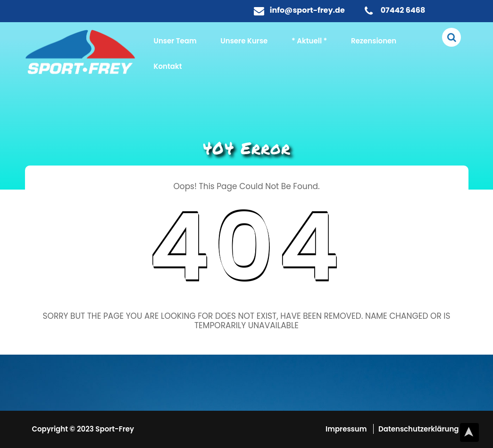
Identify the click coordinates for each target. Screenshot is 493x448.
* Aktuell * (309, 41)
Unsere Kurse (244, 41)
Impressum (347, 429)
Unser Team (175, 41)
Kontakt (168, 66)
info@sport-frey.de (307, 10)
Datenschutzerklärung (419, 429)
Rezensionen (374, 41)
